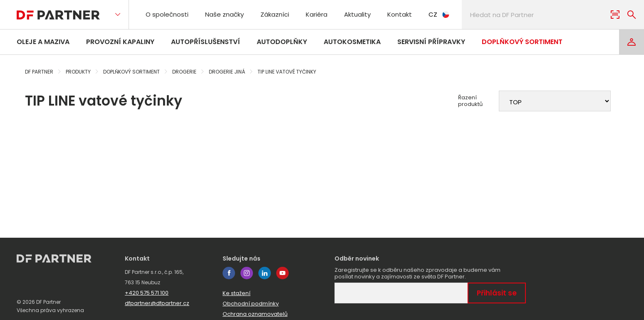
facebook (229, 273)
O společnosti (167, 14)
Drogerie (184, 72)
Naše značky (224, 14)
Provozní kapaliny (120, 42)
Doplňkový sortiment (522, 42)
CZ (439, 14)
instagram (247, 273)
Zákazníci (275, 14)
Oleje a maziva (43, 42)
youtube (282, 273)
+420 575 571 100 (147, 293)
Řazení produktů (470, 101)
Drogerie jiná (227, 72)
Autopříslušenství (206, 42)
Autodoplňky (282, 42)
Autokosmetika (352, 42)
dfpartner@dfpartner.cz (157, 303)
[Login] (632, 42)
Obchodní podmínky (251, 304)
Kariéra (317, 14)
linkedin (265, 273)
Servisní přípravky (431, 42)
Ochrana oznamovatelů (255, 314)
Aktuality (357, 14)
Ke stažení (237, 293)
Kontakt (400, 14)
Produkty (78, 72)
